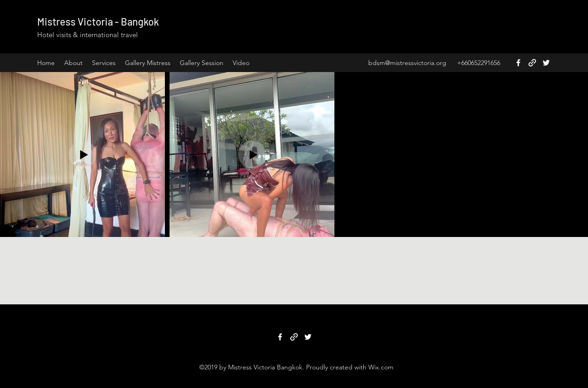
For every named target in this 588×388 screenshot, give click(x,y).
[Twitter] (546, 63)
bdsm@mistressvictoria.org (407, 63)
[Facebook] (518, 63)
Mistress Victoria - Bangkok (98, 21)
